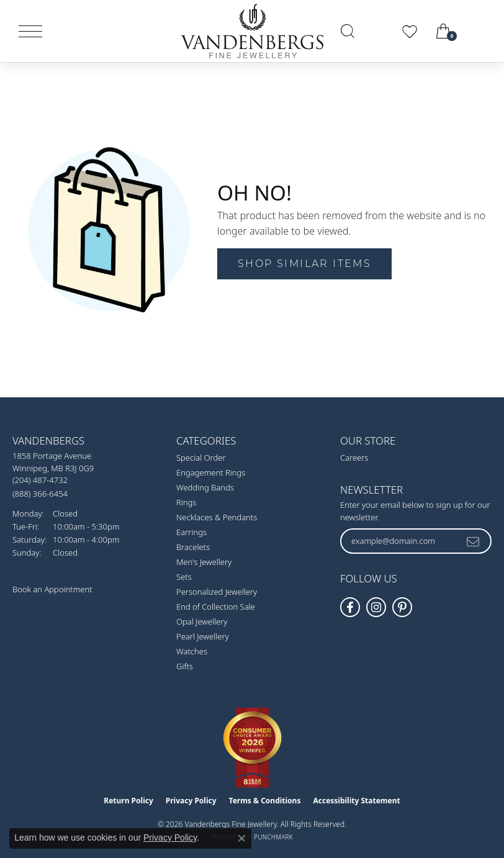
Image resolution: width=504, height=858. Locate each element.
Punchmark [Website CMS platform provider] (273, 837)
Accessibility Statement (356, 801)
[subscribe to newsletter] (474, 541)
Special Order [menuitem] (201, 458)
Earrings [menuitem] (191, 532)
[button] (348, 31)
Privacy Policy (191, 801)
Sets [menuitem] (184, 577)
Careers (354, 458)
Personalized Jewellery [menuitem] (217, 592)
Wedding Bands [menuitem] (205, 487)
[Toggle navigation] (30, 31)
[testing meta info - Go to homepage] (252, 31)
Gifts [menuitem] (185, 666)
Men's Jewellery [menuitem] (204, 562)
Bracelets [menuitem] (193, 547)
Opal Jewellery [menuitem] (202, 621)
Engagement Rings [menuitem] (211, 472)
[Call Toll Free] (40, 493)
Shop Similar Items (304, 264)
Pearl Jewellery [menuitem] (203, 636)
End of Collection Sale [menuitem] (216, 607)
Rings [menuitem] (186, 502)
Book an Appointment (52, 589)
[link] (480, 31)
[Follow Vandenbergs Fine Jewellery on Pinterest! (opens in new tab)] (402, 607)
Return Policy (128, 801)
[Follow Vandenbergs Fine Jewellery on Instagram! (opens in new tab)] (376, 607)
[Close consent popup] (241, 838)
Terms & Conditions (265, 801)
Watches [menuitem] (192, 651)
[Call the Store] (40, 480)
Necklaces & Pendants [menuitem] (217, 517)
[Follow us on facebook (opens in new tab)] (350, 607)
